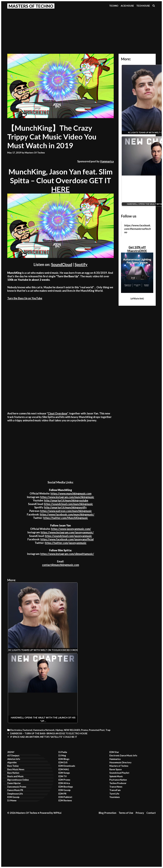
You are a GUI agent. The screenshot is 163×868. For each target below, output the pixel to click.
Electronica (16, 730)
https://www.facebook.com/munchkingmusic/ (67, 514)
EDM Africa (64, 783)
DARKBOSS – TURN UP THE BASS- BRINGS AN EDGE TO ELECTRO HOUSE (49, 733)
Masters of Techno (119, 766)
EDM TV (63, 776)
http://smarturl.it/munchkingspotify (65, 507)
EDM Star (114, 752)
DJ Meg (62, 755)
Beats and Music (15, 776)
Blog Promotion (107, 813)
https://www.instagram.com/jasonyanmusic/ (67, 532)
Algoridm (12, 762)
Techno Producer (118, 783)
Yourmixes (115, 797)
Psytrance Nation (118, 780)
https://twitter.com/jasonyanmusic (66, 543)
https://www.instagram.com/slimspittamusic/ (67, 554)
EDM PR (62, 794)
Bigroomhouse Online (18, 780)
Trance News (116, 787)
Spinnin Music (116, 776)
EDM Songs (64, 773)
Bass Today (13, 766)
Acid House (127, 6)
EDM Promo (64, 780)
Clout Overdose (58, 413)
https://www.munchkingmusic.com (71, 493)
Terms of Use (126, 813)
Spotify (81, 264)
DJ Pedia (63, 752)
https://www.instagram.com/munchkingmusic (67, 497)
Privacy (140, 813)
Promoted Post (97, 730)
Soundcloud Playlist (119, 773)
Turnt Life (114, 794)
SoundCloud (62, 264)
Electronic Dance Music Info (123, 755)
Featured (27, 730)
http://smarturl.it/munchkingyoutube (66, 500)
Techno (114, 6)
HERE (61, 189)
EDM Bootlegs (66, 787)
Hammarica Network (44, 730)
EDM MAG (64, 769)
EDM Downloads (67, 766)
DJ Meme (12, 800)
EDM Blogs (64, 759)
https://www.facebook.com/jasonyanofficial (67, 539)
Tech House (143, 6)
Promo (84, 730)
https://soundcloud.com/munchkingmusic (68, 504)
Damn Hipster (14, 783)
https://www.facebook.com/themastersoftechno (137, 229)
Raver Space (116, 769)
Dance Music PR (15, 790)
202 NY (11, 752)
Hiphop (59, 730)
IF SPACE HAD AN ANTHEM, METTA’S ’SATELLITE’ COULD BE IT (44, 737)
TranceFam (115, 790)
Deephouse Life (15, 794)
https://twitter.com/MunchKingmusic (66, 518)
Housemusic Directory (120, 762)
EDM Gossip (13, 797)
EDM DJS (63, 762)
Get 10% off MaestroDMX (137, 249)
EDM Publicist (65, 797)
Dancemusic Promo (17, 787)
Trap (108, 730)
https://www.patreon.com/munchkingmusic (66, 511)
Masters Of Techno (31, 6)
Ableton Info (14, 759)
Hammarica (107, 161)
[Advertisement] (82, 28)
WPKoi (57, 813)
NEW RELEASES (72, 730)
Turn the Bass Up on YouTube (25, 298)
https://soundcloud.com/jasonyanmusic (68, 536)
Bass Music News (16, 769)
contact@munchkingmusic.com (61, 565)
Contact (151, 813)
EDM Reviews (65, 800)
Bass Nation (13, 773)
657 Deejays (13, 755)
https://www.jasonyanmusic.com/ (71, 529)
